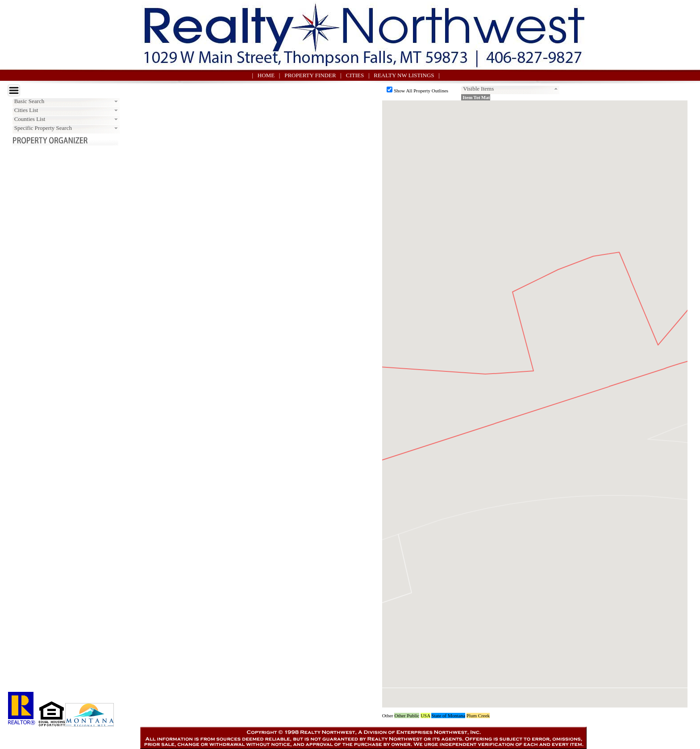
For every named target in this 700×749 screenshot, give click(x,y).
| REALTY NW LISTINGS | (404, 75)
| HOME (265, 75)
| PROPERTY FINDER (310, 75)
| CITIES (354, 75)
